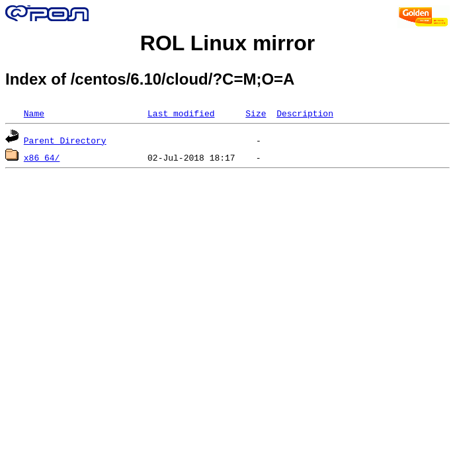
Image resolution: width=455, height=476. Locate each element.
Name (34, 113)
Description (305, 113)
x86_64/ (42, 157)
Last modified (181, 113)
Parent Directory (65, 140)
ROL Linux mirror (227, 43)
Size (256, 113)
